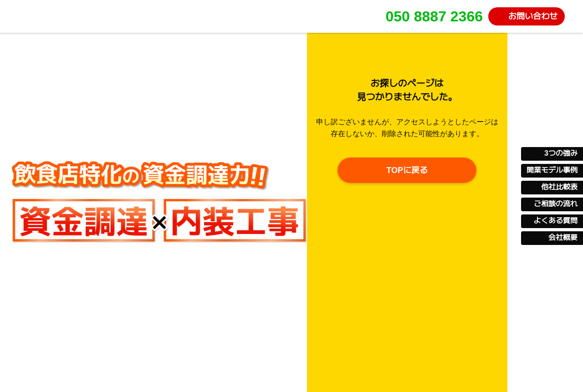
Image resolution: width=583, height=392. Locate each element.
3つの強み (561, 153)
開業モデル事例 (552, 170)
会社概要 (563, 238)
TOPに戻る (407, 170)
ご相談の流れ (556, 204)
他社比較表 (559, 187)
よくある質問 (556, 221)
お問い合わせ (533, 16)
